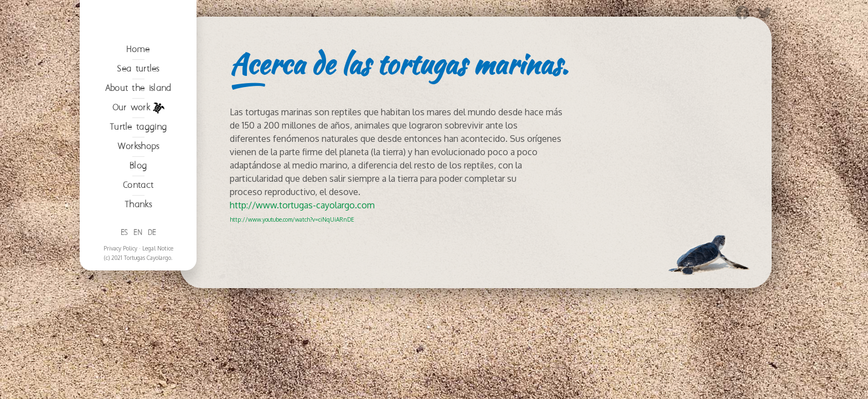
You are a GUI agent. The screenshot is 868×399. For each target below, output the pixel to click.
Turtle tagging (138, 212)
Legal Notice (158, 333)
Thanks (138, 290)
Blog (138, 251)
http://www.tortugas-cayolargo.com (302, 205)
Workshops (138, 231)
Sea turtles (138, 154)
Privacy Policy (120, 333)
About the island (138, 173)
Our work (138, 193)
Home (138, 134)
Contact (138, 270)
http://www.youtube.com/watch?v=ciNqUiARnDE (292, 219)
